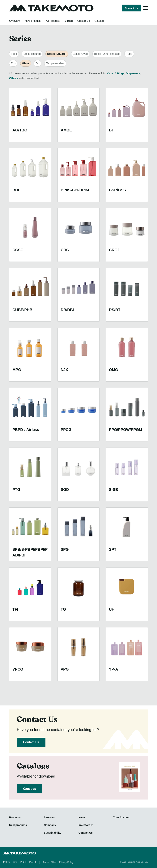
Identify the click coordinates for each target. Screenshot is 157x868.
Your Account (122, 817)
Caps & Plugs (116, 73)
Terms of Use (50, 862)
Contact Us (131, 8)
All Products (53, 21)
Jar (38, 63)
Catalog (99, 21)
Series (69, 21)
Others (13, 78)
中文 (15, 862)
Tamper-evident (55, 63)
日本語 (6, 862)
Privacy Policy (66, 862)
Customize (84, 21)
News (82, 817)
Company (50, 825)
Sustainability (53, 833)
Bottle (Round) (32, 54)
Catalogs (30, 789)
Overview (15, 21)
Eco (13, 63)
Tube (129, 54)
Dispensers (133, 73)
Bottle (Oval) (80, 54)
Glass (26, 63)
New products (33, 21)
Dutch (23, 862)
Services (49, 817)
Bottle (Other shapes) (107, 54)
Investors (84, 825)
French (33, 862)
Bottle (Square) (57, 54)
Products (15, 817)
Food (14, 54)
